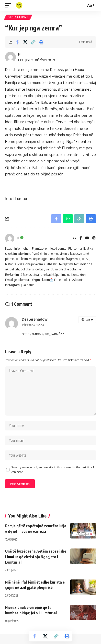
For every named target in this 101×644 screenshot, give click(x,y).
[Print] (41, 42)
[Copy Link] (33, 42)
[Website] (75, 238)
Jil (19, 54)
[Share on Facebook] (17, 42)
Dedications (18, 17)
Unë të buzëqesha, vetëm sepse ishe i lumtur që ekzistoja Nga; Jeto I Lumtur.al (36, 557)
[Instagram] (94, 238)
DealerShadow (35, 319)
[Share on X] (25, 42)
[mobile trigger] (9, 5)
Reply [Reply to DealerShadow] (89, 320)
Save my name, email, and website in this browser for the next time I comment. (53, 469)
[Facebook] (81, 238)
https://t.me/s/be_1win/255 (43, 334)
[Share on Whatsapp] (68, 219)
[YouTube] (87, 238)
